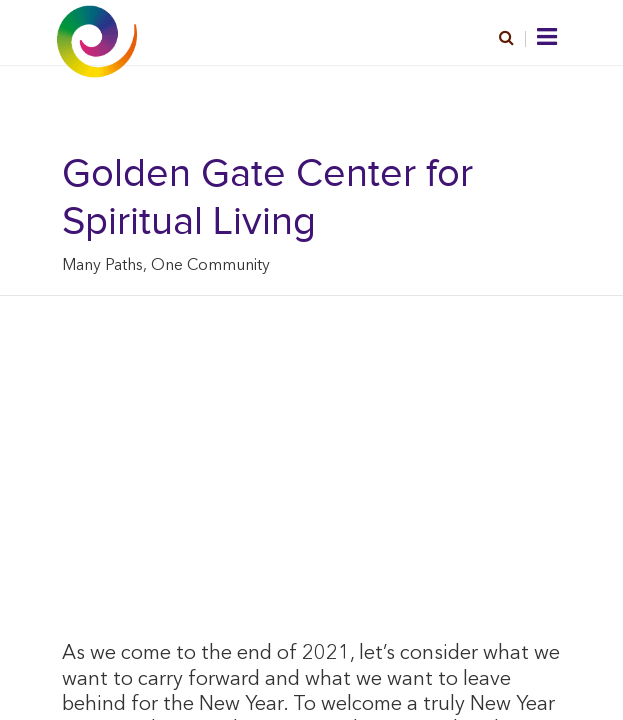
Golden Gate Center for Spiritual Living (267, 198)
